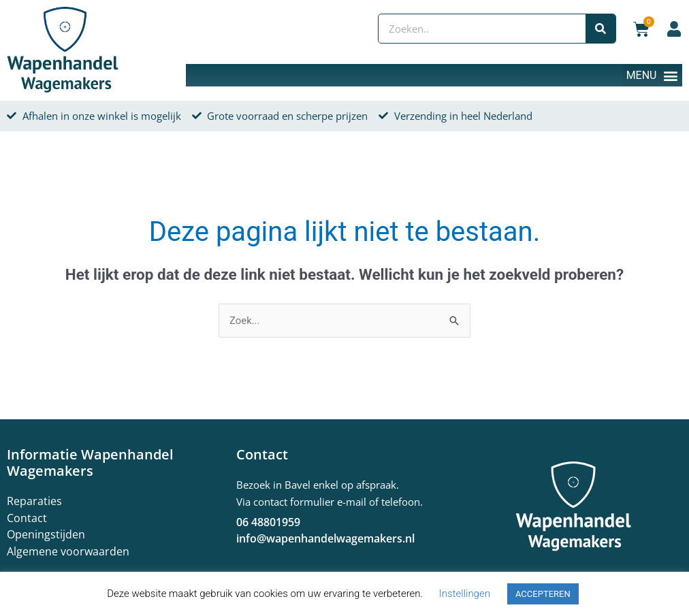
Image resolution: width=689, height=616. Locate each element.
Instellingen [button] (465, 594)
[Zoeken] (600, 29)
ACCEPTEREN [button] (543, 594)
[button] (652, 75)
